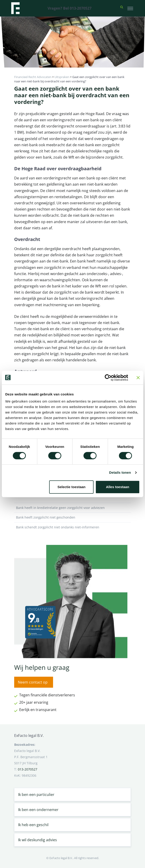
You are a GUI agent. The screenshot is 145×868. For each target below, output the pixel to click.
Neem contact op (33, 682)
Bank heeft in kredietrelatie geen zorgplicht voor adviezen (72, 508)
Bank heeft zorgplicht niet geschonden (72, 517)
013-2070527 (28, 769)
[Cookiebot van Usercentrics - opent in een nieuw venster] (108, 378)
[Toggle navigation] (130, 8)
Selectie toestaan (71, 487)
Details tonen (120, 472)
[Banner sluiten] (138, 378)
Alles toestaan (118, 487)
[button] (122, 8)
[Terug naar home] (15, 8)
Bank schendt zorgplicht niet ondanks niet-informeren (72, 527)
